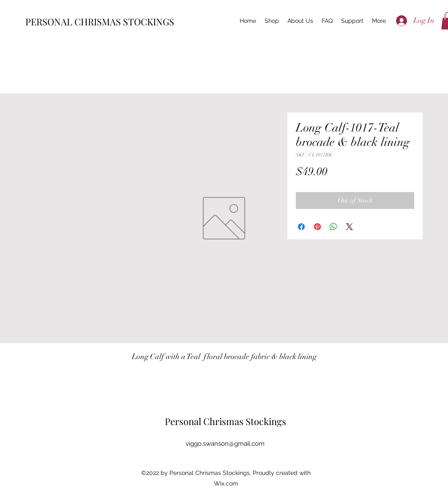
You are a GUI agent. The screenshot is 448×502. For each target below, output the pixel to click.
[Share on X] (350, 227)
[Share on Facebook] (301, 227)
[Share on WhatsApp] (333, 227)
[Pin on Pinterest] (317, 227)
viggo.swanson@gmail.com (225, 444)
